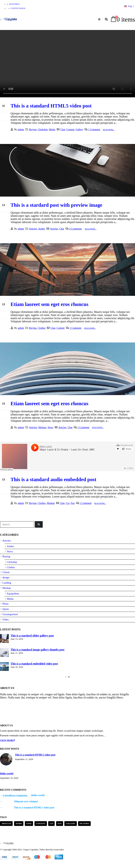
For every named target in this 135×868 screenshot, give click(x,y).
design (6, 577)
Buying (33, 129)
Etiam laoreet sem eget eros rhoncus (49, 304)
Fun (73, 503)
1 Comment (94, 129)
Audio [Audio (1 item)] (19, 823)
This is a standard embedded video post (34, 664)
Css (68, 503)
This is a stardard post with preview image (56, 205)
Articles (33, 229)
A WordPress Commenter (15, 795)
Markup (42, 427)
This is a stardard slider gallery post (32, 636)
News (51, 427)
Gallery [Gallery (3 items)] (71, 823)
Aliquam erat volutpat (26, 801)
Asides (42, 229)
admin (21, 129)
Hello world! (7, 773)
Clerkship (43, 129)
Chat (63, 129)
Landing (7, 583)
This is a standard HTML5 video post (51, 106)
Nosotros (13, 4)
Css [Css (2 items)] (52, 823)
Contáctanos (17, 8)
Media (52, 129)
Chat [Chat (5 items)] (29, 823)
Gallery (79, 129)
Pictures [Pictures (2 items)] (84, 823)
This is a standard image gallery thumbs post (37, 650)
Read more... (109, 130)
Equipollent (13, 594)
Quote (6, 609)
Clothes (42, 328)
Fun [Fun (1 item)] (60, 823)
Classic (6, 572)
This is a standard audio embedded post (53, 479)
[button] (66, 677)
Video (6, 620)
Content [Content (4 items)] (41, 823)
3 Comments (75, 229)
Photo (6, 604)
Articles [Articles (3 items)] (6, 823)
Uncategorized (10, 614)
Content (70, 129)
